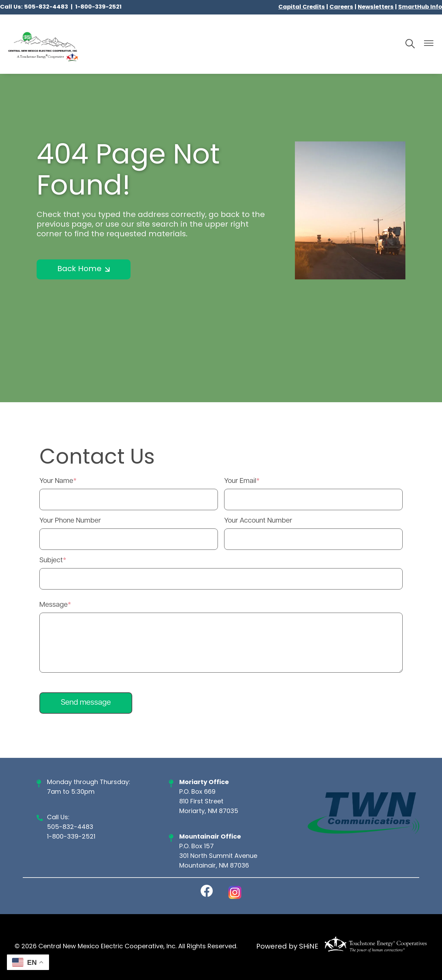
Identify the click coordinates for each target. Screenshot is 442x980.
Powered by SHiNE (287, 947)
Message (54, 605)
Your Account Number (258, 521)
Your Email (240, 481)
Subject (51, 561)
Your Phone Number (70, 521)
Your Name (56, 481)
